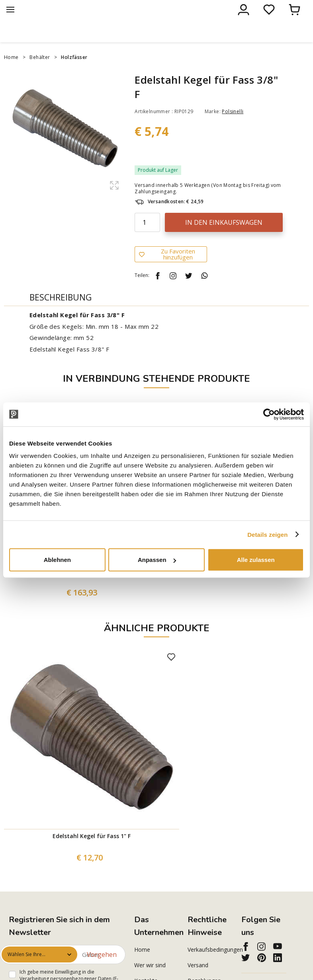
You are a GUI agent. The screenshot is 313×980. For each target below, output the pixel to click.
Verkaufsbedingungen (210, 966)
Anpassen (157, 560)
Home (11, 74)
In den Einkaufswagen (224, 239)
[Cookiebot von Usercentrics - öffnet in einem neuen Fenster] (269, 414)
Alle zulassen (256, 560)
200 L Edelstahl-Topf (84, 588)
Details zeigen (267, 534)
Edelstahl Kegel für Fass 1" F (92, 853)
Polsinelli (233, 128)
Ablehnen (57, 560)
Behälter (40, 74)
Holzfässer (74, 74)
